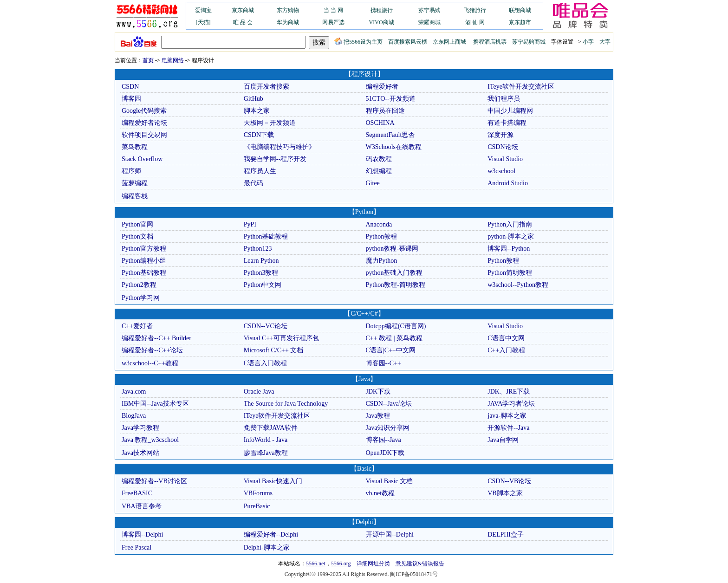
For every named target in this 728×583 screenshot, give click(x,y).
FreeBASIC (137, 493)
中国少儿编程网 (510, 111)
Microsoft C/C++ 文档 (274, 350)
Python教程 (382, 236)
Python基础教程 (266, 236)
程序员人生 (260, 171)
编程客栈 (135, 196)
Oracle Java (259, 392)
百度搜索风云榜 (408, 42)
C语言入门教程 (265, 363)
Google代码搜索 (144, 111)
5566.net (316, 564)
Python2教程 (139, 285)
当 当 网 (333, 10)
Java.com (134, 392)
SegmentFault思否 (390, 135)
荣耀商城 (429, 22)
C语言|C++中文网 (391, 350)
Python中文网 (263, 285)
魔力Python (382, 261)
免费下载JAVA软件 (271, 428)
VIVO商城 (382, 22)
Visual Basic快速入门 (273, 481)
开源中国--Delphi (390, 534)
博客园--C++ (383, 363)
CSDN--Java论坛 (389, 404)
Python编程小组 (144, 261)
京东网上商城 (449, 42)
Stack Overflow (142, 159)
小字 (588, 42)
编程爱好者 (382, 87)
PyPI (250, 224)
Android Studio (508, 183)
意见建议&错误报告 (420, 564)
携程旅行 (382, 10)
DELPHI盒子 (506, 534)
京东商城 (243, 10)
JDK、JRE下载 (509, 392)
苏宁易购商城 (529, 42)
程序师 (131, 171)
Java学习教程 (140, 428)
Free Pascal (136, 547)
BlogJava (134, 416)
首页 (148, 60)
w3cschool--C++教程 (150, 363)
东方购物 (288, 10)
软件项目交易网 (144, 135)
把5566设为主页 (358, 42)
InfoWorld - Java (266, 440)
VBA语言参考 (142, 506)
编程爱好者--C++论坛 (152, 350)
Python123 (258, 249)
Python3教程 (261, 273)
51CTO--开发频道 (391, 99)
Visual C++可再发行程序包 (281, 338)
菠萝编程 (135, 183)
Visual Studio (505, 159)
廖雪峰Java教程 (266, 453)
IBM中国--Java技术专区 (155, 404)
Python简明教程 (510, 273)
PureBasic (257, 506)
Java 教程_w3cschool (150, 440)
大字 (605, 42)
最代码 (253, 183)
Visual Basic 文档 (390, 481)
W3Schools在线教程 (394, 147)
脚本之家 (257, 111)
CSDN (130, 87)
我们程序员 (504, 99)
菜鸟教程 (135, 147)
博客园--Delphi (142, 534)
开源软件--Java (508, 428)
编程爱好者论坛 (144, 123)
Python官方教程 (144, 249)
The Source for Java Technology (286, 404)
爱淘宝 (203, 10)
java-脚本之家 (507, 416)
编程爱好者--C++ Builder (156, 338)
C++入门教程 (506, 350)
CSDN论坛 (503, 147)
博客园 (131, 99)
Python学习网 (141, 298)
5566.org (341, 564)
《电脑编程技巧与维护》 (279, 147)
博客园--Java (383, 440)
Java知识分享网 (388, 428)
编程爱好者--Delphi (271, 534)
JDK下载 (378, 392)
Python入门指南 (510, 224)
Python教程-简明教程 (396, 285)
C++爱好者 (137, 326)
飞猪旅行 (475, 10)
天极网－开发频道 (270, 123)
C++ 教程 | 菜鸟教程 (394, 338)
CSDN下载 (259, 135)
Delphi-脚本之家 (267, 547)
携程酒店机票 (490, 42)
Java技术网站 (140, 453)
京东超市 (520, 22)
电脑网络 (173, 60)
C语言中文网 (506, 338)
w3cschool (501, 171)
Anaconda (379, 224)
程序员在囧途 (385, 111)
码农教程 (379, 159)
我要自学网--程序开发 (275, 159)
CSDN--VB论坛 (509, 481)
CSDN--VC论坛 (266, 326)
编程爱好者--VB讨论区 (154, 481)
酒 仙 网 (475, 22)
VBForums (258, 493)
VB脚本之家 (505, 493)
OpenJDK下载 (385, 453)
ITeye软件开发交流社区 (521, 87)
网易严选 (333, 22)
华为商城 (288, 22)
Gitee (373, 183)
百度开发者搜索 (266, 87)
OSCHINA (380, 123)
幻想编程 (379, 171)
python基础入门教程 (394, 273)
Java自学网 (503, 440)
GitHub (253, 99)
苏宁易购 (429, 10)
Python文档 (137, 236)
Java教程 (378, 416)
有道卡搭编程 (507, 123)
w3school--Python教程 (518, 285)
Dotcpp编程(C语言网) (396, 326)
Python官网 (137, 224)
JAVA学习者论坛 (511, 404)
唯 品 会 (243, 22)
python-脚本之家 (511, 236)
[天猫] (203, 22)
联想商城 (520, 10)
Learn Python (261, 261)
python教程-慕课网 (392, 249)
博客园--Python (509, 249)
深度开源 (500, 135)
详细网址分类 (373, 564)
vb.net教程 (380, 493)
